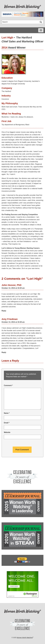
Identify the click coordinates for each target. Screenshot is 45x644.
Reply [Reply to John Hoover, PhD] (4, 311)
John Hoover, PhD (11, 285)
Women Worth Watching (25, 638)
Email (7, 423)
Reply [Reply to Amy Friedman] (4, 352)
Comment (8, 385)
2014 (5, 48)
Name (7, 413)
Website (7, 432)
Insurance (5, 99)
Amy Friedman (10, 319)
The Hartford (24, 38)
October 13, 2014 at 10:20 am (13, 288)
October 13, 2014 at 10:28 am (13, 322)
